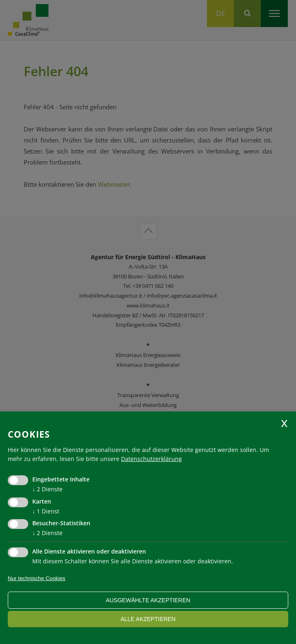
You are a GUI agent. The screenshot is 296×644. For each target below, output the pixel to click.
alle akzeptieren (148, 619)
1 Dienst (46, 511)
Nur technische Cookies (37, 578)
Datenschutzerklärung (151, 459)
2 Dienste (47, 489)
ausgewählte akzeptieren (148, 600)
